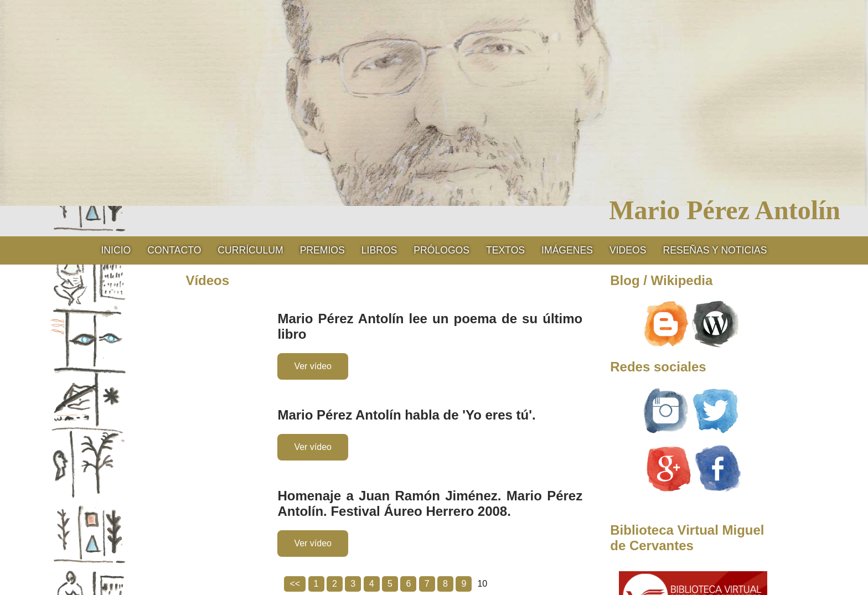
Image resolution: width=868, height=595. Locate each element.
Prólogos (441, 250)
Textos (505, 250)
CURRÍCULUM (250, 250)
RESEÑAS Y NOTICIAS (715, 250)
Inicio (116, 250)
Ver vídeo (313, 366)
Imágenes (567, 250)
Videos (628, 250)
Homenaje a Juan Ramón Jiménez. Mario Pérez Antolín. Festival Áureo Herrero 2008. (430, 503)
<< (295, 584)
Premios (322, 250)
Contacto (174, 250)
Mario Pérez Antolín (725, 210)
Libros (379, 250)
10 (482, 584)
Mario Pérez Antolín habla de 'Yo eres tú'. (406, 415)
